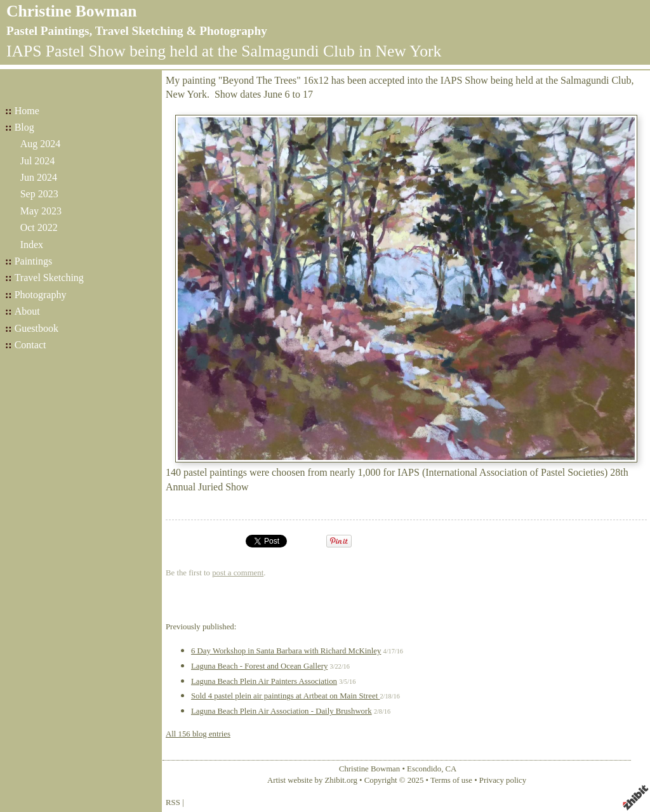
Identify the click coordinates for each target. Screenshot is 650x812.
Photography (41, 295)
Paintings (34, 261)
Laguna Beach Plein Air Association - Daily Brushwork (282, 711)
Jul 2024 (38, 161)
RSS (173, 802)
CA (451, 769)
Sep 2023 (39, 194)
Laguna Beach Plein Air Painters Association (264, 681)
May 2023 (41, 211)
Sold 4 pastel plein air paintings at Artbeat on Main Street (285, 696)
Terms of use (451, 780)
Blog (24, 127)
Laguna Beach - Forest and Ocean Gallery (259, 666)
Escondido (424, 769)
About (27, 311)
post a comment (238, 573)
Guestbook (36, 328)
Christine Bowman (71, 11)
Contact (30, 345)
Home (27, 111)
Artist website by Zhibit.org (312, 780)
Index (32, 245)
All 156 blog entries (198, 734)
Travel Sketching (49, 278)
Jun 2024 (39, 177)
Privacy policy (503, 780)
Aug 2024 (41, 144)
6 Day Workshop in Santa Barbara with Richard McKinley (286, 651)
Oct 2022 (39, 227)
